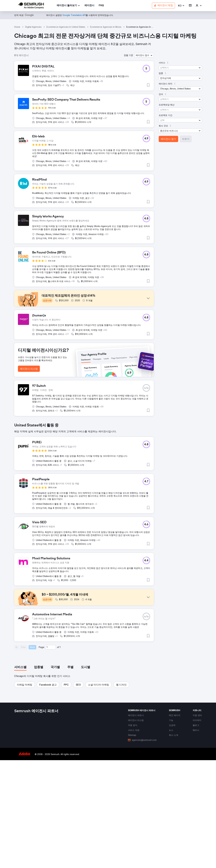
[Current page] (50, 755)
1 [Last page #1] (60, 755)
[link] (89, 6)
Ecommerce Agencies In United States (66, 27)
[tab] (20, 775)
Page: (42, 755)
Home (17, 27)
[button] (181, 6)
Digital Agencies (33, 27)
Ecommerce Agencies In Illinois (106, 27)
